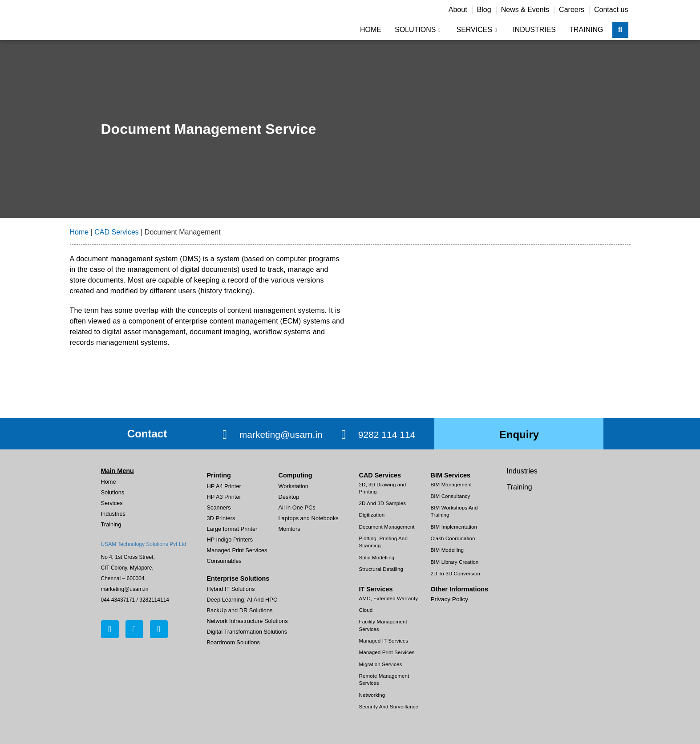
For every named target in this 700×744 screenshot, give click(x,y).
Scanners (219, 507)
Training (586, 30)
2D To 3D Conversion (455, 574)
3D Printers (221, 518)
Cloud (366, 610)
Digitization (372, 515)
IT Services (376, 589)
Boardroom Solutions (234, 642)
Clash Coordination (453, 538)
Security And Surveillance (389, 707)
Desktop (289, 497)
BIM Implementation (454, 527)
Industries (534, 30)
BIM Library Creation (455, 562)
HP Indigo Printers (230, 540)
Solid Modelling (377, 558)
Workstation (293, 486)
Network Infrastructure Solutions (247, 621)
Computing (295, 475)
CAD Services (117, 232)
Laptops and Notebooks (309, 518)
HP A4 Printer (224, 486)
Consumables (224, 561)
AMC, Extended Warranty (389, 598)
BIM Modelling (447, 550)
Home (371, 30)
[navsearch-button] (620, 30)
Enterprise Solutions (238, 578)
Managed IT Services (384, 641)
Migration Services (381, 664)
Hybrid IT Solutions (231, 589)
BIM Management (451, 485)
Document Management (387, 527)
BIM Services (451, 475)
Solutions (418, 30)
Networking (372, 695)
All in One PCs (297, 507)
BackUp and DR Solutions (240, 610)
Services (476, 30)
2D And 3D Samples (383, 503)
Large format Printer (232, 529)
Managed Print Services (237, 550)
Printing (219, 475)
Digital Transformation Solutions (247, 632)
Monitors (289, 529)
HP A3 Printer (224, 497)
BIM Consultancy (451, 496)
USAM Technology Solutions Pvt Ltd (144, 544)
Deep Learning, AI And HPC (242, 600)
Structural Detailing (381, 569)
